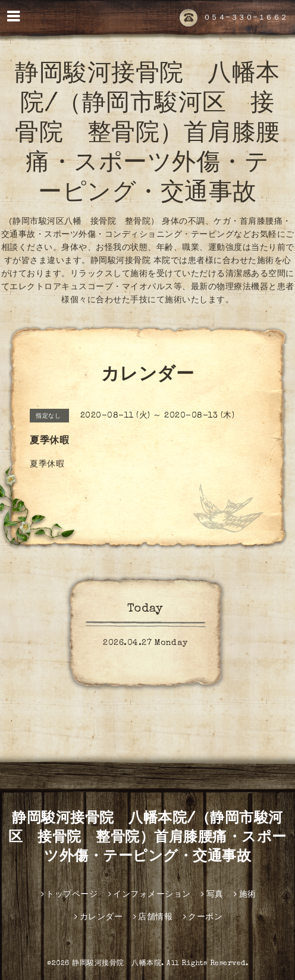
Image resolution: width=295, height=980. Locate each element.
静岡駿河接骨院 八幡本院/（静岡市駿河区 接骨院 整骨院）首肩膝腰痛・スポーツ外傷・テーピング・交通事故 (147, 135)
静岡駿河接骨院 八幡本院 (117, 964)
